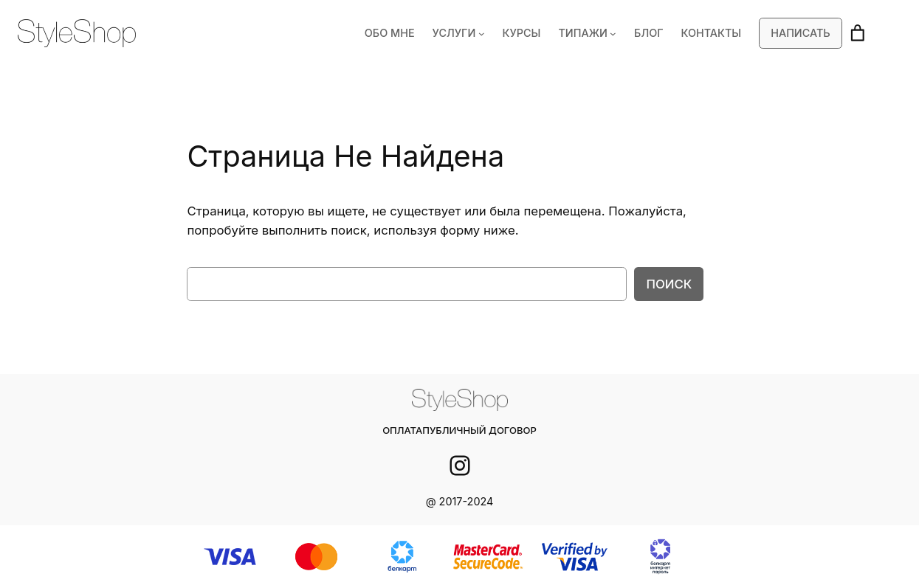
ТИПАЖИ (591, 33)
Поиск (670, 284)
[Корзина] (858, 33)
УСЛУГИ (466, 33)
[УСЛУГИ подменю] (492, 34)
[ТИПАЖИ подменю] (620, 34)
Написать (801, 33)
